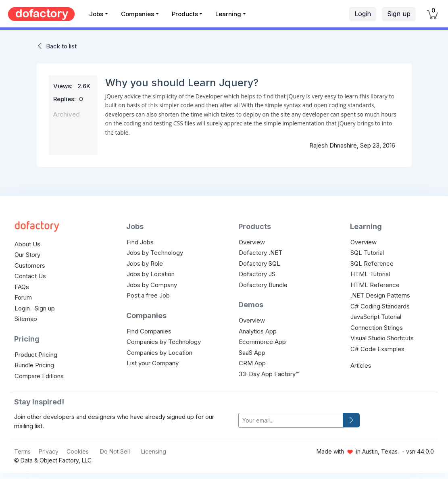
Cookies (78, 451)
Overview (252, 242)
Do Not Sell (115, 451)
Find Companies (149, 331)
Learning (228, 14)
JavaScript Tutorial (376, 317)
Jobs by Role (145, 263)
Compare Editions (39, 376)
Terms (22, 451)
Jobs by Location (151, 274)
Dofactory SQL (259, 263)
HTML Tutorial (370, 274)
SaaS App (252, 353)
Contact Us (30, 276)
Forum (23, 297)
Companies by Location (159, 353)
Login (363, 14)
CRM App (252, 363)
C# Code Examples (377, 349)
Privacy (49, 451)
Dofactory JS (257, 274)
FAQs (22, 287)
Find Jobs (140, 242)
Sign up (399, 14)
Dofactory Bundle (263, 285)
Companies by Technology (164, 342)
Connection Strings (377, 328)
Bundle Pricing (34, 365)
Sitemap (26, 319)
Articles (361, 365)
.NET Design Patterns (380, 295)
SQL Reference (372, 263)
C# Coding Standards (380, 306)
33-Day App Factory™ (269, 374)
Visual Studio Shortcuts (382, 338)
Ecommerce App (262, 342)
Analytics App (258, 331)
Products (185, 14)
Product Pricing (36, 355)
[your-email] (291, 420)
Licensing (154, 451)
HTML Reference (375, 285)
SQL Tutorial (367, 253)
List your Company (153, 363)
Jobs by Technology (155, 253)
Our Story (27, 255)
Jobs (96, 14)
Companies (138, 14)
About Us (27, 244)
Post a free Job (148, 295)
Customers (30, 266)
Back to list (61, 46)
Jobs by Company (152, 285)
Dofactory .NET (260, 253)
